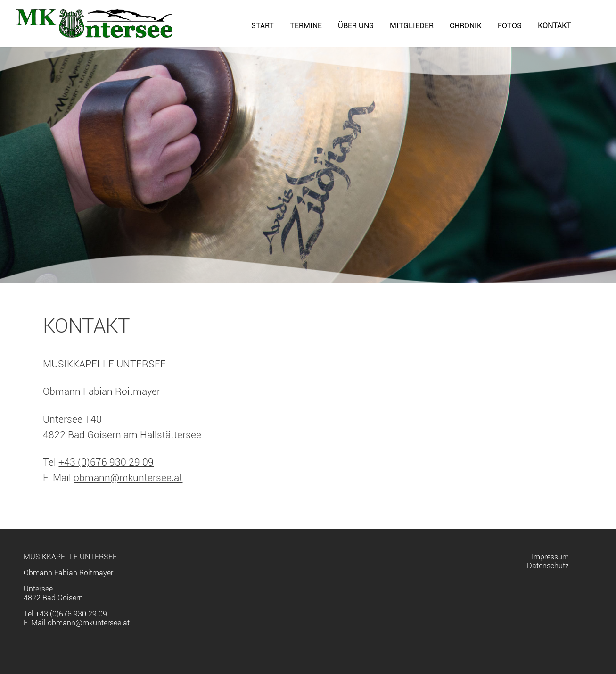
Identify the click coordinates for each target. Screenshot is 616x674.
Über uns (356, 26)
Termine (306, 26)
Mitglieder (412, 26)
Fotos (510, 26)
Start (263, 26)
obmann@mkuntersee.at (128, 478)
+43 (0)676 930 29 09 (106, 462)
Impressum (550, 557)
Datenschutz (548, 566)
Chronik (466, 26)
